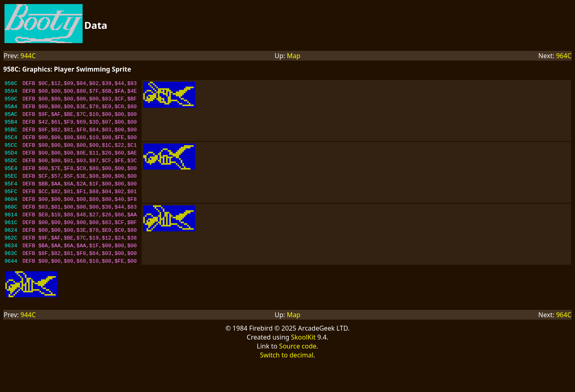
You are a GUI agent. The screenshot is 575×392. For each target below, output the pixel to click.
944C (28, 56)
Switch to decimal (287, 384)
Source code (298, 375)
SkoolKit (303, 366)
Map (294, 56)
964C (564, 56)
